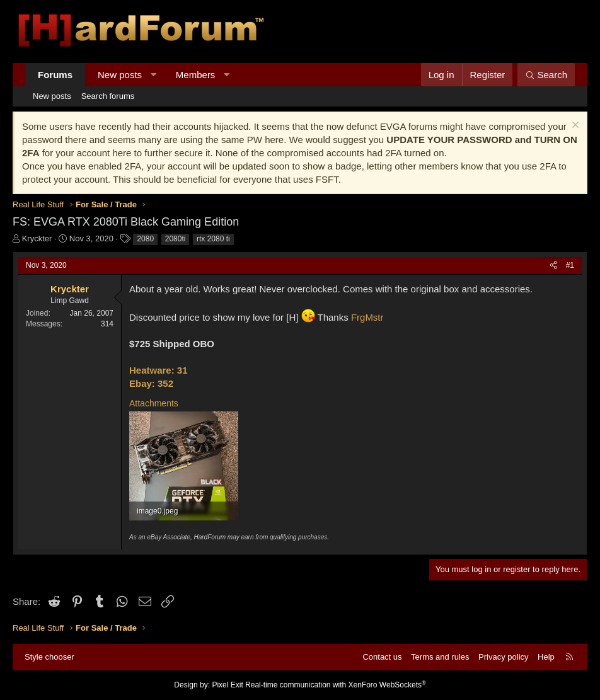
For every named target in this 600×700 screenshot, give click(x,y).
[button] (153, 75)
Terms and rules (440, 657)
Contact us (382, 657)
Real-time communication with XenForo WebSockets (336, 685)
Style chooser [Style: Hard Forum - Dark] (49, 657)
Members (196, 75)
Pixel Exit (227, 685)
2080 (145, 239)
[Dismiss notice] (574, 126)
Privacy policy (503, 657)
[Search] (546, 75)
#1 (570, 265)
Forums (55, 75)
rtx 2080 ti (213, 239)
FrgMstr (367, 317)
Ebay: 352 (151, 383)
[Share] (554, 266)
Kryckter (37, 238)
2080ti (176, 239)
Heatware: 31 (159, 370)
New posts (120, 75)
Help (546, 657)
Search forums (108, 96)
